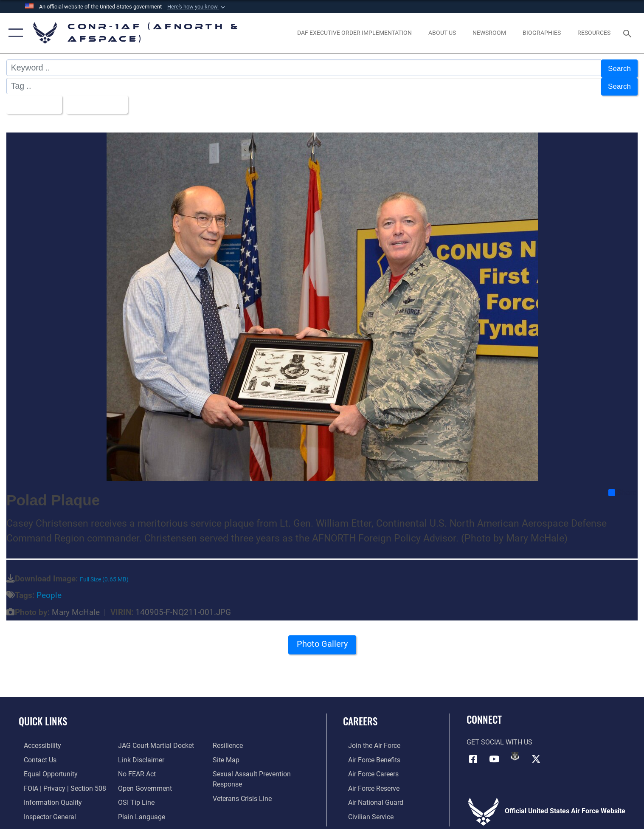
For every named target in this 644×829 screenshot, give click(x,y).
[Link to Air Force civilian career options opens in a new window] (366, 811)
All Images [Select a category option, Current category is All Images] (34, 101)
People (49, 591)
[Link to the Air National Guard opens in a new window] (371, 797)
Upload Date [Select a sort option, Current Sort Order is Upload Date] (102, 101)
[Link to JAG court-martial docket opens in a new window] (154, 741)
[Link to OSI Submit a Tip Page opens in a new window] (135, 797)
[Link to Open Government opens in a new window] (143, 783)
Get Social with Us (499, 738)
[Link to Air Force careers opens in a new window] (368, 769)
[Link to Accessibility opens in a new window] (37, 741)
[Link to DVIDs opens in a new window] (515, 752)
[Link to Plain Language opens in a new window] (140, 811)
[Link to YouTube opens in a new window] (494, 754)
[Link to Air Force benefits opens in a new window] (369, 755)
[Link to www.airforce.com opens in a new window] (369, 741)
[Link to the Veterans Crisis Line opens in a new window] (243, 793)
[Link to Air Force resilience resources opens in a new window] (229, 741)
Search (618, 68)
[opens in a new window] (355, 33)
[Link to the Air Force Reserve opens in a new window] (369, 783)
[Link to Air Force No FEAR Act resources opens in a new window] (135, 769)
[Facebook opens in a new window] (473, 754)
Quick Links (43, 716)
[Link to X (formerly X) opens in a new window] (536, 754)
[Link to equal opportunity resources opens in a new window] (46, 769)
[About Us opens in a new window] (442, 33)
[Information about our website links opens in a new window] (139, 755)
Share (623, 488)
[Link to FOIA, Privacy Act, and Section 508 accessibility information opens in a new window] (60, 783)
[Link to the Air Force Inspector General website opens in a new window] (45, 811)
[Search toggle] (628, 33)
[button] (197, 7)
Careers (360, 716)
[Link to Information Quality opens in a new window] (48, 797)
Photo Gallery (322, 642)
